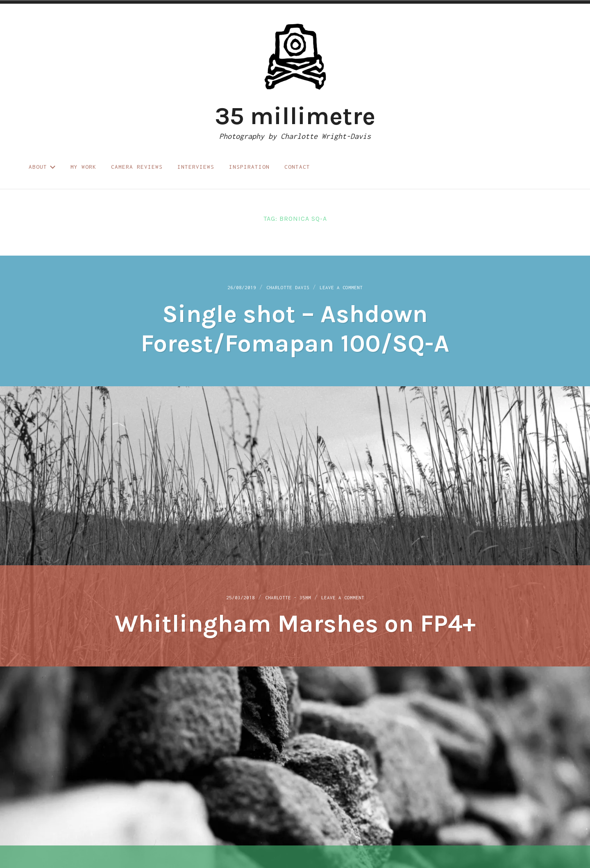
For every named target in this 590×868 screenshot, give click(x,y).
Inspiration (249, 167)
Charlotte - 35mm (286, 598)
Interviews (196, 167)
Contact (297, 167)
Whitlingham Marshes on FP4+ (295, 624)
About (42, 167)
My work (83, 167)
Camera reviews (137, 167)
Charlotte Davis (286, 289)
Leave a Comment (351, 289)
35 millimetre (295, 116)
